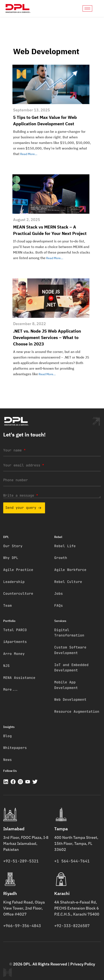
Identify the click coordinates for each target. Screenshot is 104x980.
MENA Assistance (19, 678)
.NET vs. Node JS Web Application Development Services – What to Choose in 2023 (47, 337)
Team (8, 606)
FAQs (59, 606)
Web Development (70, 700)
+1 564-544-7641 (72, 861)
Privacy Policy (83, 964)
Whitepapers (15, 748)
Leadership (14, 582)
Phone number (16, 480)
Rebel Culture (68, 582)
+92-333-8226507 (72, 926)
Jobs (59, 594)
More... (11, 689)
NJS (6, 666)
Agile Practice (18, 570)
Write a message (21, 495)
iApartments (15, 642)
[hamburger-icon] (87, 8)
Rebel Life (65, 546)
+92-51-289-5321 (21, 861)
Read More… (28, 154)
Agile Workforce (70, 570)
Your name (14, 450)
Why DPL (11, 558)
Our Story (13, 546)
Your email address (24, 465)
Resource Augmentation (77, 712)
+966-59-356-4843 (22, 926)
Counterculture (18, 594)
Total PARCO (15, 630)
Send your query (23, 508)
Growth (61, 558)
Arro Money (14, 654)
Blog (8, 736)
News (8, 760)
